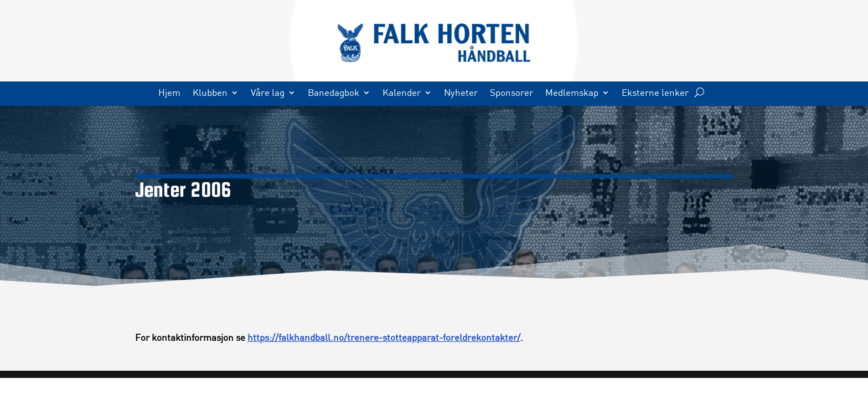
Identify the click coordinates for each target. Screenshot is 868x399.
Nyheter (461, 93)
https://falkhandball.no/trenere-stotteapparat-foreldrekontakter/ (384, 337)
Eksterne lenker (655, 93)
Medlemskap (572, 93)
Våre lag (268, 93)
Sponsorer (512, 93)
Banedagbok (334, 93)
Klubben (210, 93)
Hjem (169, 93)
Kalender (402, 93)
